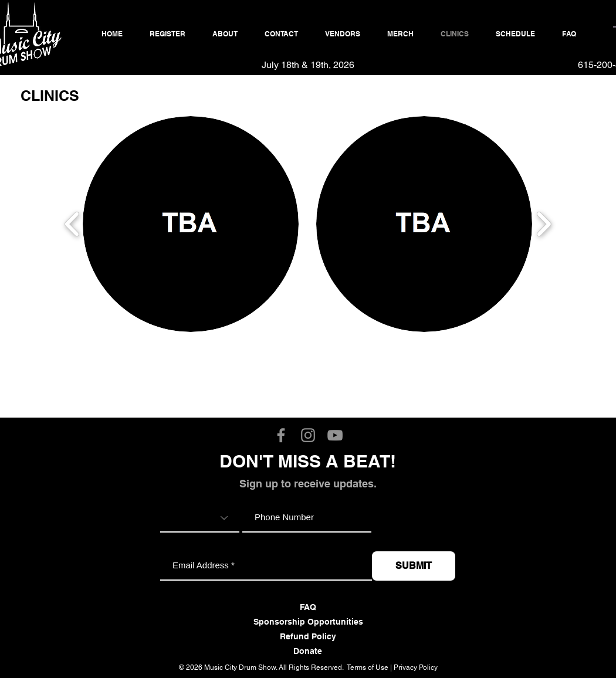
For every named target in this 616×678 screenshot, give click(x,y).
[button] (191, 224)
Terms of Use (368, 667)
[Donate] (308, 652)
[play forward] (544, 224)
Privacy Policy (416, 667)
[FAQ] (308, 608)
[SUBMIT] (414, 566)
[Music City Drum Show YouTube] (335, 435)
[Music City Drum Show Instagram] (308, 435)
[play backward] (72, 224)
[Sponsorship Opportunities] (308, 622)
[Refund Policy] (308, 637)
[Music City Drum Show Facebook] (281, 435)
